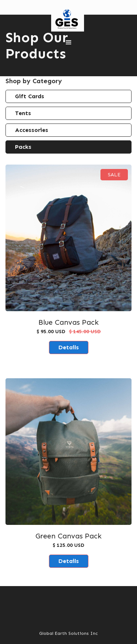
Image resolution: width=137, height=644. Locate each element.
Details (69, 347)
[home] (66, 19)
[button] (69, 43)
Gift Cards (30, 96)
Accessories (32, 130)
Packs (23, 147)
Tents (23, 113)
